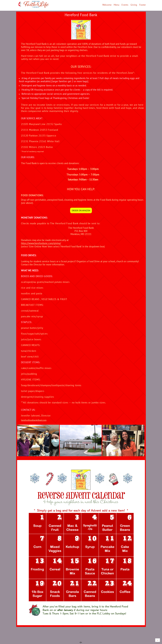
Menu (117, 5)
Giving (134, 5)
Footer (143, 5)
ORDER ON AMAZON (81, 210)
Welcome (107, 5)
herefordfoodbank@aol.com (34, 420)
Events (125, 5)
